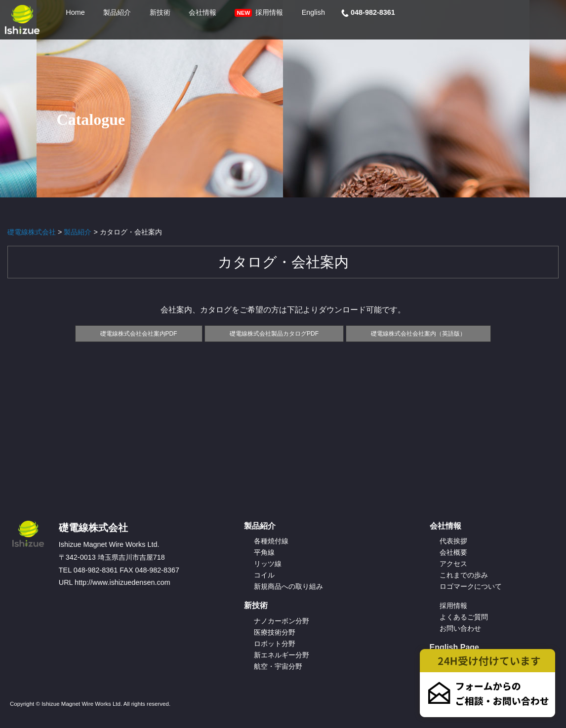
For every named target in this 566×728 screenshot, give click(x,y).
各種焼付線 (271, 541)
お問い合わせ (460, 628)
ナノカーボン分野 (282, 621)
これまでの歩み (464, 575)
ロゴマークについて (471, 586)
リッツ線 (268, 564)
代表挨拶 (453, 541)
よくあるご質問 (464, 617)
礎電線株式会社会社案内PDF (139, 334)
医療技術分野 (275, 632)
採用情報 (453, 606)
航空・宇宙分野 (278, 666)
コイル (264, 575)
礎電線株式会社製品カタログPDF (274, 334)
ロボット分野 (275, 644)
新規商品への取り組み (288, 586)
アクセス (453, 564)
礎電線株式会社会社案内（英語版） (418, 334)
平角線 (264, 552)
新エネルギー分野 (282, 655)
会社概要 (453, 552)
